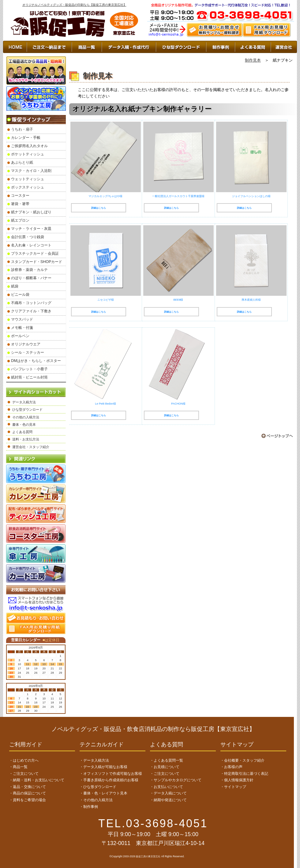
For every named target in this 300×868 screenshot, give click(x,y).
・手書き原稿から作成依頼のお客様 (109, 780)
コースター (20, 196)
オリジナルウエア (26, 344)
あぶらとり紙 (22, 162)
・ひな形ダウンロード (98, 787)
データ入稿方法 (24, 402)
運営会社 (284, 47)
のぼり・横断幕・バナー (31, 278)
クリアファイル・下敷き (31, 311)
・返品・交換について (28, 787)
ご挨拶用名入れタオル (29, 146)
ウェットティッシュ (28, 179)
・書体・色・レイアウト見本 (103, 793)
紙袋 (15, 286)
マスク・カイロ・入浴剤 (31, 171)
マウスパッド (22, 319)
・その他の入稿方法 (96, 800)
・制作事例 (89, 807)
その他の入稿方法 (26, 417)
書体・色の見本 (24, 424)
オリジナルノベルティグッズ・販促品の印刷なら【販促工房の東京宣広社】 (74, 5)
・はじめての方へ (24, 760)
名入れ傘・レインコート (31, 245)
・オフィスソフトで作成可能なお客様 (111, 774)
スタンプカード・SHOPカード (37, 262)
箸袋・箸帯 (20, 204)
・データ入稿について (168, 793)
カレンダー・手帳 (26, 138)
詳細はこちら (99, 208)
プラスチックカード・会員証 (35, 253)
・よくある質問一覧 (167, 760)
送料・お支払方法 (26, 439)
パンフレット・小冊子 (29, 369)
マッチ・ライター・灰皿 (31, 229)
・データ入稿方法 (94, 760)
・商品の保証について (28, 793)
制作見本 (253, 60)
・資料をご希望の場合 (28, 800)
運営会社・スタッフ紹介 (31, 447)
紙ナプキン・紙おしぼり (31, 212)
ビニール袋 (20, 295)
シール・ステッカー (28, 352)
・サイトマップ (233, 787)
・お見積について (165, 767)
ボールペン (20, 336)
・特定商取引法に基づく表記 (244, 774)
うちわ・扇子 (22, 129)
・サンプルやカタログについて (176, 780)
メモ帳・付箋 (22, 328)
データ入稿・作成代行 (129, 47)
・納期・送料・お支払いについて (37, 780)
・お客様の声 (231, 767)
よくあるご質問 (253, 47)
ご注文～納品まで (49, 47)
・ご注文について (24, 774)
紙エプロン (20, 220)
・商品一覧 (18, 767)
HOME (15, 47)
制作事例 (220, 47)
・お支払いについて (167, 787)
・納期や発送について (168, 800)
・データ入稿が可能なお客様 (103, 767)
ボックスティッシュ (28, 187)
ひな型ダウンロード (181, 47)
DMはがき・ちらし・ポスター (36, 361)
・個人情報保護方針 (237, 780)
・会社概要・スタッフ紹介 (242, 760)
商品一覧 (87, 47)
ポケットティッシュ (28, 154)
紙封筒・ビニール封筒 (29, 377)
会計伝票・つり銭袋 (28, 237)
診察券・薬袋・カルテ (29, 270)
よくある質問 (22, 432)
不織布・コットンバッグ (31, 303)
